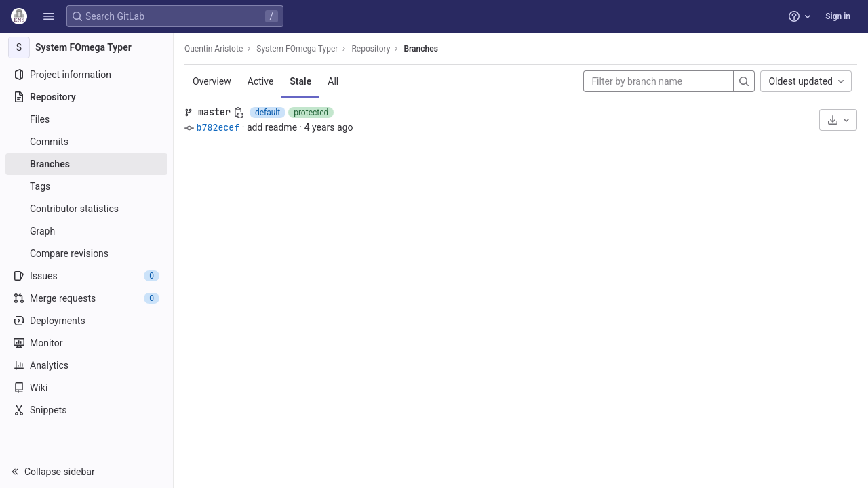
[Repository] (86, 97)
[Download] (838, 120)
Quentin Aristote (214, 49)
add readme (272, 127)
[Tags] (86, 186)
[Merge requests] (86, 298)
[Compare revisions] (86, 253)
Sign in (838, 16)
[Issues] (86, 276)
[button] (49, 16)
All (333, 81)
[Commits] (86, 142)
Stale (300, 81)
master (214, 112)
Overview (212, 81)
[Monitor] (86, 343)
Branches (420, 49)
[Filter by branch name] (658, 81)
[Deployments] (86, 321)
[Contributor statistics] (86, 209)
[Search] (744, 81)
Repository (371, 49)
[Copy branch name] (239, 113)
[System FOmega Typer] (87, 47)
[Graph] (86, 231)
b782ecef (218, 127)
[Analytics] (86, 365)
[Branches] (86, 164)
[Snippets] (86, 410)
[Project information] (86, 75)
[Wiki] (86, 388)
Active (261, 81)
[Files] (86, 119)
